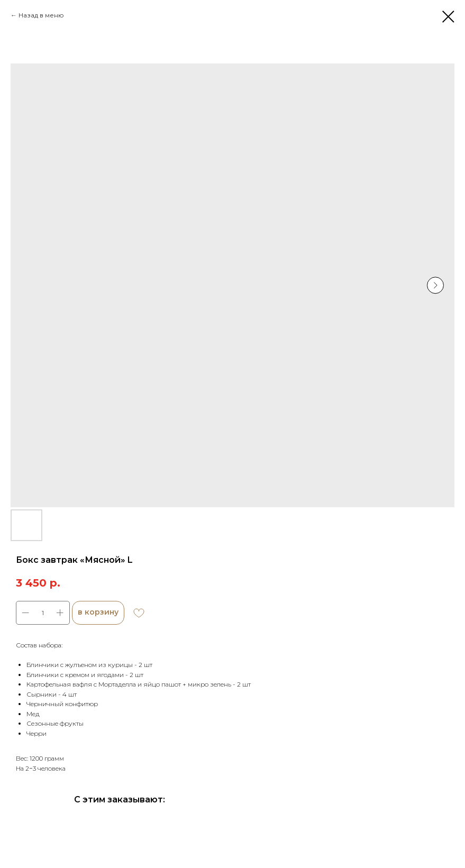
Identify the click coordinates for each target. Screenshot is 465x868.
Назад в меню (41, 15)
